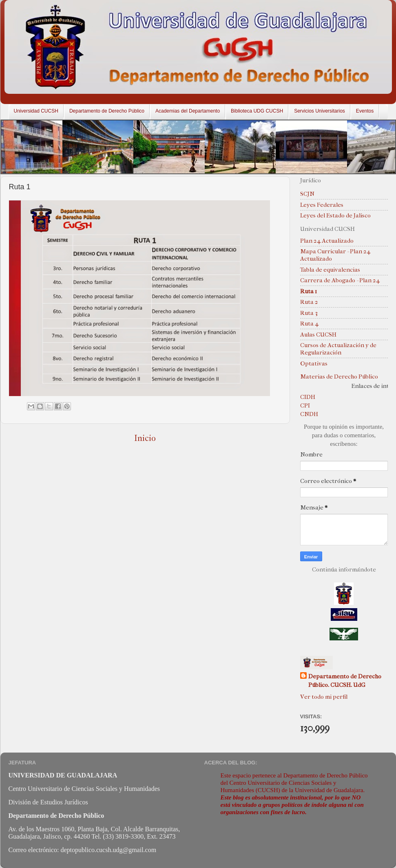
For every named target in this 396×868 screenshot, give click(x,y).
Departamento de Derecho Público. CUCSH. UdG (345, 681)
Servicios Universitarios (320, 111)
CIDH (308, 397)
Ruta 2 (309, 302)
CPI (305, 405)
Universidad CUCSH (36, 111)
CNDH (309, 414)
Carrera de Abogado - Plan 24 (340, 280)
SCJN (307, 194)
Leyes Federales (322, 205)
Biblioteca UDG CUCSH (257, 111)
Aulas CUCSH (318, 334)
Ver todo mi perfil (324, 697)
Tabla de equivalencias (330, 270)
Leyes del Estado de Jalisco (335, 215)
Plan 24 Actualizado (327, 241)
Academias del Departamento (188, 111)
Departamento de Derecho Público (107, 111)
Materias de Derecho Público (339, 376)
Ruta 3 (309, 313)
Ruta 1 (309, 291)
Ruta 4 (309, 323)
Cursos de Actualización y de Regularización (338, 349)
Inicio (145, 438)
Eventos (365, 111)
